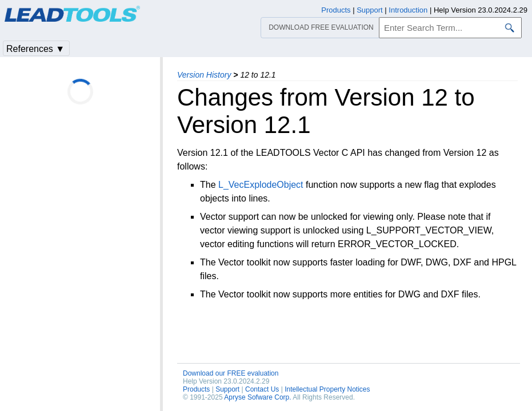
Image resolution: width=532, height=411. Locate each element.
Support (227, 389)
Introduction (408, 10)
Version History (204, 75)
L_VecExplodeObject (261, 185)
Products (196, 389)
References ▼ (35, 49)
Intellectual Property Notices (327, 389)
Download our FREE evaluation (231, 373)
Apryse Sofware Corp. (257, 397)
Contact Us (262, 389)
